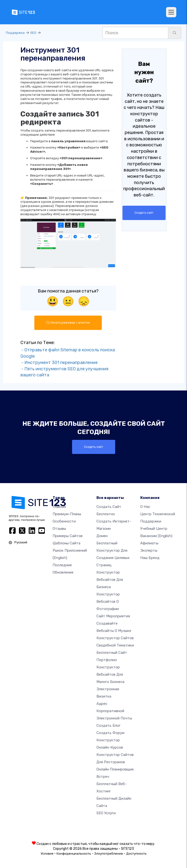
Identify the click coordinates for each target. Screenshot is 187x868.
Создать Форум (110, 733)
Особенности (64, 521)
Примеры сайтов (68, 536)
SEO (33, 33)
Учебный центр (154, 528)
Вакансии (156, 536)
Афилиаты (149, 543)
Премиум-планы (67, 514)
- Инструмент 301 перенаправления (59, 362)
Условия (47, 853)
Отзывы (59, 528)
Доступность (136, 853)
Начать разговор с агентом (68, 323)
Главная (59, 506)
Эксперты (149, 550)
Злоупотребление (109, 853)
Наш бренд (150, 558)
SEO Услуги (106, 813)
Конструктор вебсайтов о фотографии (108, 601)
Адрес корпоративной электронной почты (114, 711)
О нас (145, 506)
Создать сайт (144, 213)
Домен (102, 536)
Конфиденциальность (74, 853)
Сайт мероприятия (113, 616)
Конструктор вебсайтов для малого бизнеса (110, 674)
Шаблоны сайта (66, 543)
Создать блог (108, 725)
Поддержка (15, 33)
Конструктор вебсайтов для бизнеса (110, 579)
